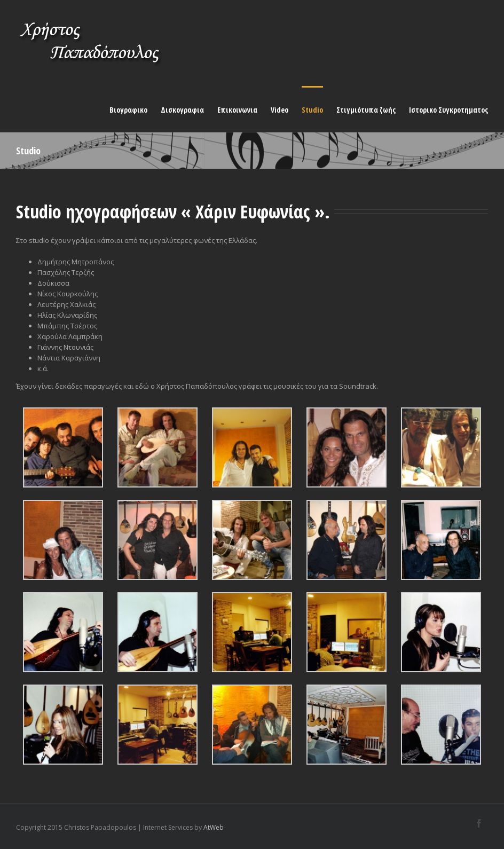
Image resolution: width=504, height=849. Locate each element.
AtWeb (214, 827)
